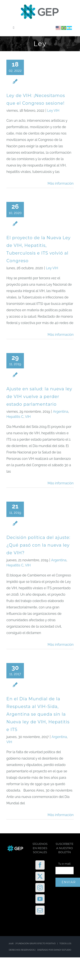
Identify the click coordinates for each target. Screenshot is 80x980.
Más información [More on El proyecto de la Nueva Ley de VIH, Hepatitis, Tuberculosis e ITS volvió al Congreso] (61, 335)
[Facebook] (40, 865)
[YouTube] (40, 899)
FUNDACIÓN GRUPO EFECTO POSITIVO (36, 943)
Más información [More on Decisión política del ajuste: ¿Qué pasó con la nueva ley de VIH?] (61, 645)
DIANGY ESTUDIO (62, 950)
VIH (28, 417)
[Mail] (40, 910)
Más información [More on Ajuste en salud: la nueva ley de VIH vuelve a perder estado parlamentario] (61, 483)
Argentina (61, 412)
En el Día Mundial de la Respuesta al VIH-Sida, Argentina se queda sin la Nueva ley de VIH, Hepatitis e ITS (38, 714)
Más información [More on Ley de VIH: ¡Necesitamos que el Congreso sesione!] (61, 183)
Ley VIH (53, 111)
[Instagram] (40, 888)
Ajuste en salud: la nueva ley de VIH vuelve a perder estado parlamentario (39, 397)
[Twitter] (40, 876)
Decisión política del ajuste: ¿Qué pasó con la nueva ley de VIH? (38, 545)
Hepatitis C (15, 417)
